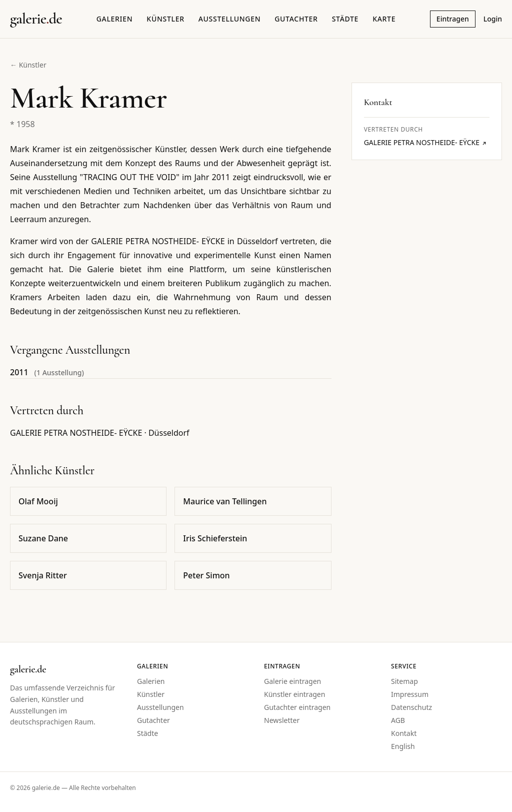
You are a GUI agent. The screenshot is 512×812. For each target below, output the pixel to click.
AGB (398, 720)
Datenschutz (411, 707)
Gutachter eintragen (297, 707)
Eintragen (453, 19)
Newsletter (282, 720)
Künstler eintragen (294, 694)
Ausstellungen (230, 19)
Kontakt (404, 733)
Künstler (165, 19)
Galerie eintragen (292, 681)
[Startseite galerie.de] (36, 19)
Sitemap (404, 681)
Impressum (410, 694)
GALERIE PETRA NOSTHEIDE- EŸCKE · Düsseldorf (100, 433)
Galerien (115, 19)
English (403, 746)
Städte (345, 19)
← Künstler (28, 65)
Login (493, 19)
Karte (384, 19)
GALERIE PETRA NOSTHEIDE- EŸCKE (425, 142)
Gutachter (296, 19)
